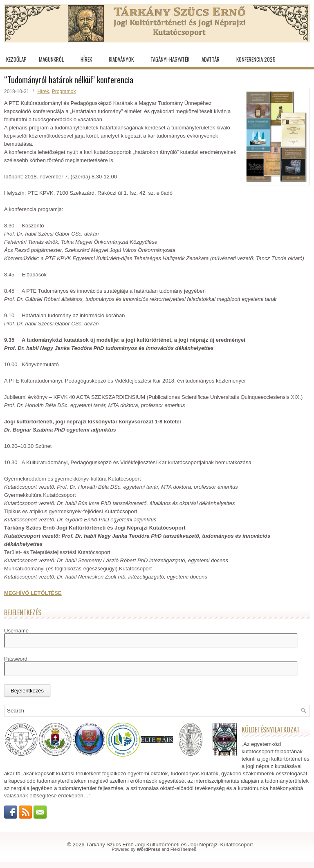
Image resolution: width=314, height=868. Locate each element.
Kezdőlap (16, 59)
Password (16, 659)
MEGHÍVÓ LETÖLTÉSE (33, 593)
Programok (64, 91)
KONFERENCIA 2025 (256, 59)
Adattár (211, 59)
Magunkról (51, 59)
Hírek (86, 59)
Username (16, 631)
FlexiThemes (183, 849)
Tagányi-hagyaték (170, 59)
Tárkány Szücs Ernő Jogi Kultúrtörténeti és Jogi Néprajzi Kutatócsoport (169, 845)
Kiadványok (121, 59)
